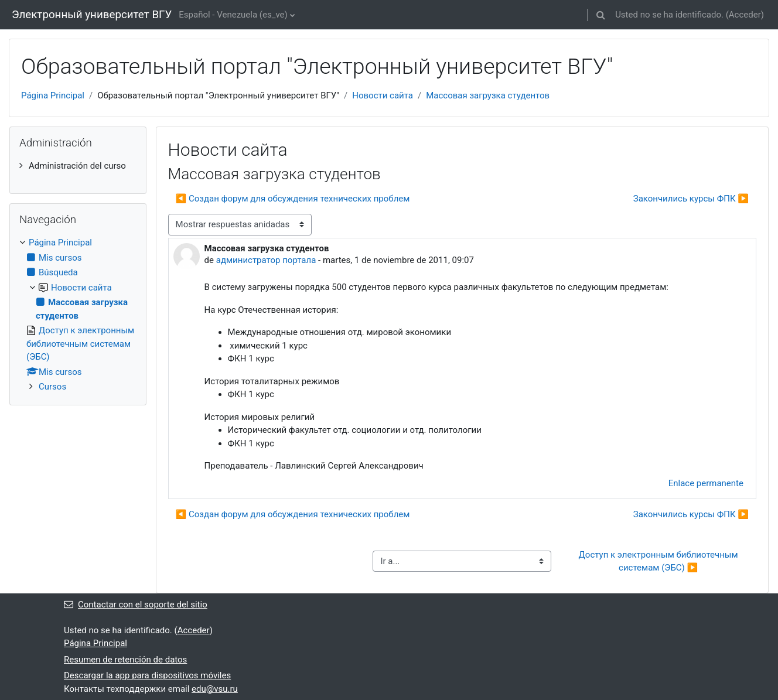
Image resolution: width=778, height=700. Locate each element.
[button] (600, 15)
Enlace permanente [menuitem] (706, 483)
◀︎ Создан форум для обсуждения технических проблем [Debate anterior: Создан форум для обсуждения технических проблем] (293, 199)
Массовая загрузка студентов (488, 95)
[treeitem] (78, 166)
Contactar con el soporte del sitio (136, 605)
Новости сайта (383, 95)
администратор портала (266, 260)
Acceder (745, 15)
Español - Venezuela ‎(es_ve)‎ (233, 15)
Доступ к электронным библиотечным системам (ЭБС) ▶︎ (660, 561)
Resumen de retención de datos (125, 660)
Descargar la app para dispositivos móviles (147, 675)
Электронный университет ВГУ (92, 15)
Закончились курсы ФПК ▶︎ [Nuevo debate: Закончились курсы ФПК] (691, 199)
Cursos (52, 387)
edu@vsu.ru (215, 689)
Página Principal (53, 95)
